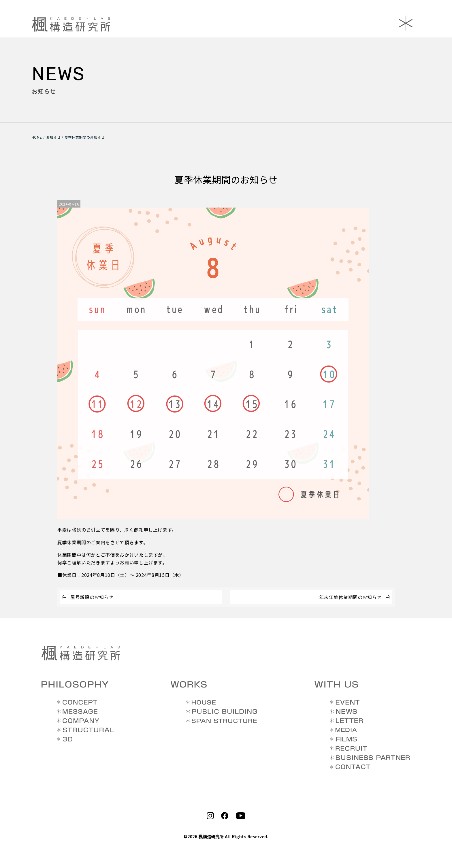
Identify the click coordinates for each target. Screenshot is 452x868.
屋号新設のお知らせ (92, 597)
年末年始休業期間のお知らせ (351, 597)
